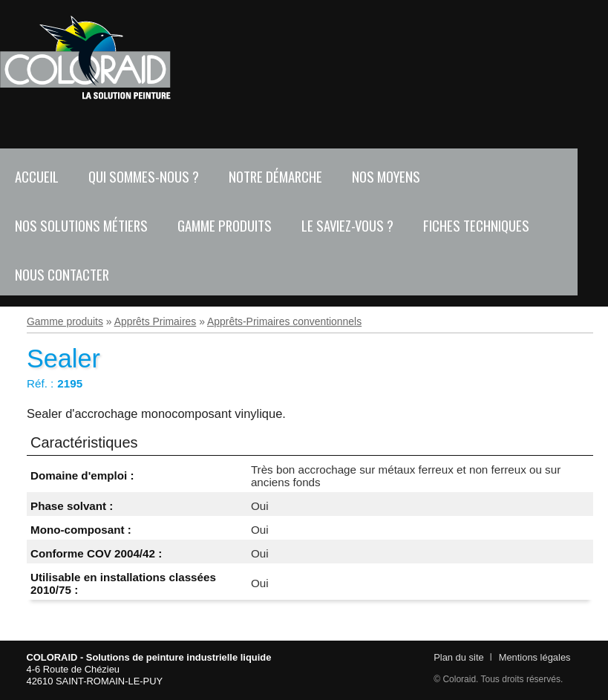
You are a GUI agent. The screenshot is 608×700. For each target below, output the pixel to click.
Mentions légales (535, 657)
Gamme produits (225, 225)
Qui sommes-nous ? (144, 176)
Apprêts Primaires (156, 321)
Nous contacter (62, 274)
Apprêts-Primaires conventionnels (284, 321)
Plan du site (458, 657)
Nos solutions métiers (81, 225)
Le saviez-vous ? (347, 225)
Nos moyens (386, 176)
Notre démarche (275, 176)
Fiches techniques (476, 225)
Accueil (37, 176)
